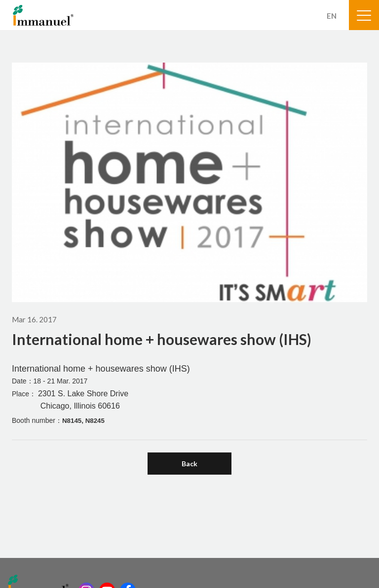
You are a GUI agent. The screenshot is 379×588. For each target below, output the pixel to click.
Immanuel (43, 15)
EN (332, 16)
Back (189, 464)
